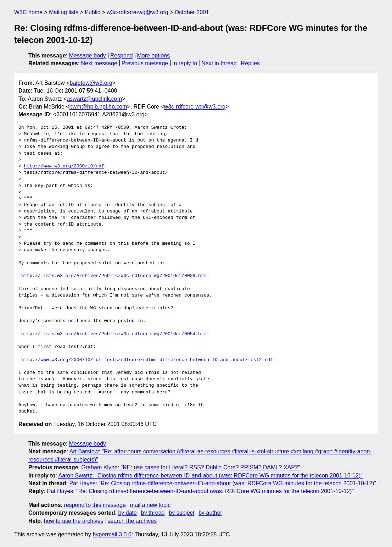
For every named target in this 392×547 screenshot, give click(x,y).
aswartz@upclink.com (94, 99)
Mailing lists (64, 12)
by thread (153, 513)
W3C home (28, 12)
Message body (88, 56)
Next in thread (219, 63)
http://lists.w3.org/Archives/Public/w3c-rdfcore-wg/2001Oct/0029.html (115, 276)
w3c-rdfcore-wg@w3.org (138, 12)
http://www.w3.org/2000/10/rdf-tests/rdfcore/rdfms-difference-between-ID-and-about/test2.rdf (147, 360)
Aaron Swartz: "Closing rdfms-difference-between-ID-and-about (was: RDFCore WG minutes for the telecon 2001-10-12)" (210, 476)
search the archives (132, 521)
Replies (250, 63)
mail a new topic (150, 505)
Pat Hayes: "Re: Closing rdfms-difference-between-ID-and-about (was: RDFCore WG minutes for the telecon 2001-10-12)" (223, 483)
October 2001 (192, 12)
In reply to (185, 63)
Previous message (145, 63)
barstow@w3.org (91, 83)
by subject (181, 513)
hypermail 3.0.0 (112, 534)
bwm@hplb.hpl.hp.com (98, 107)
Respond (122, 56)
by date (127, 513)
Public (93, 12)
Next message (99, 63)
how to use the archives (74, 521)
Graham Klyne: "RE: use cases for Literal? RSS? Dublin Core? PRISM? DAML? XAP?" (191, 467)
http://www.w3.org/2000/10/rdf (64, 166)
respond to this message (95, 505)
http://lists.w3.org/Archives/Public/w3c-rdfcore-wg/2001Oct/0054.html (115, 334)
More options (154, 56)
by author (210, 513)
